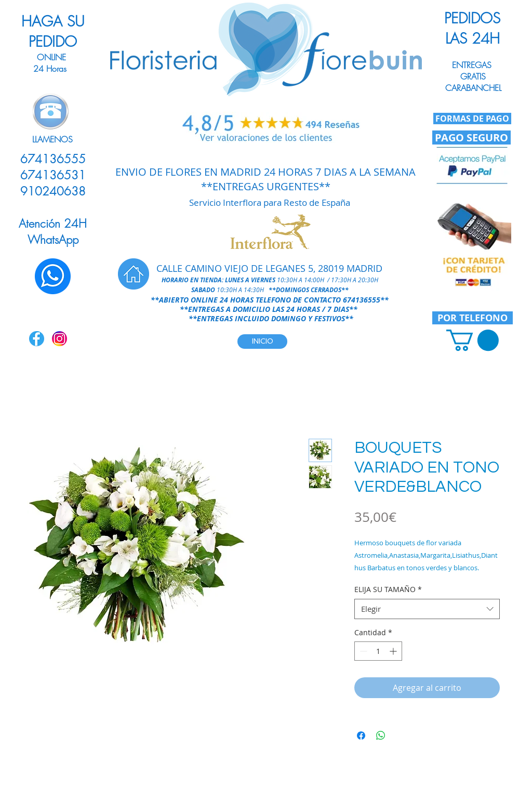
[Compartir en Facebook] (361, 736)
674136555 (362, 300)
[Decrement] (362, 651)
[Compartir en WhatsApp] (381, 736)
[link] (473, 340)
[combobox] (427, 609)
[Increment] (394, 651)
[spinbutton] (378, 651)
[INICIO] (262, 342)
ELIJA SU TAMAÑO (388, 589)
